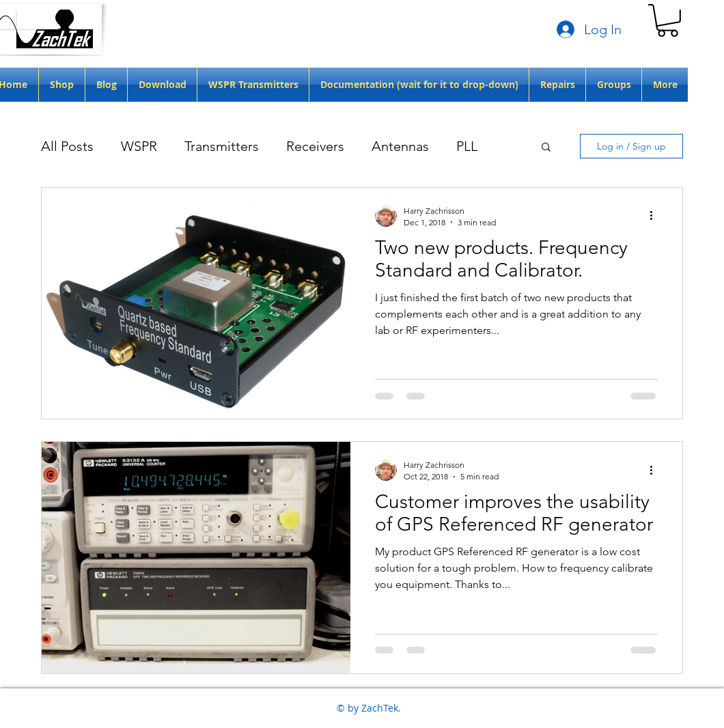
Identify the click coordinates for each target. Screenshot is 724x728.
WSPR (139, 146)
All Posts (67, 146)
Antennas (400, 146)
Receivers (315, 146)
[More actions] (656, 216)
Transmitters (222, 146)
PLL (467, 146)
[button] (668, 20)
